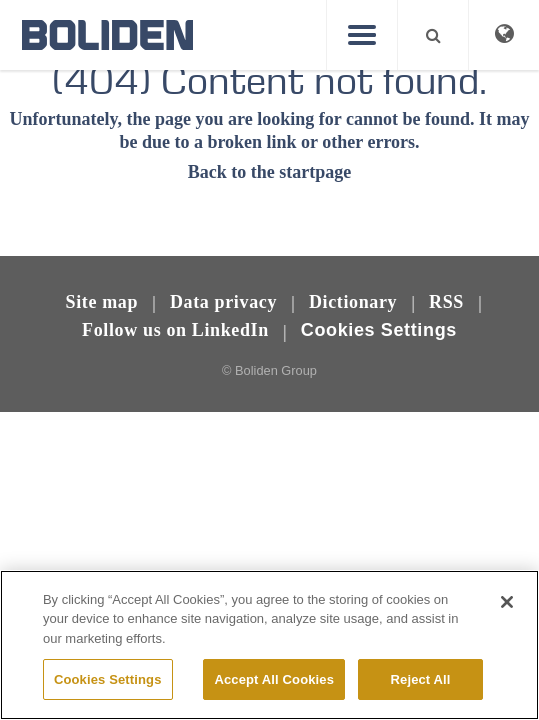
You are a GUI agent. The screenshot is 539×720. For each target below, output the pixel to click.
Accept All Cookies (274, 695)
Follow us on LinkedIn (175, 330)
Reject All (421, 695)
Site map (102, 302)
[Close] (507, 619)
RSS (446, 302)
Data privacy (223, 302)
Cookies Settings (379, 330)
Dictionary (353, 302)
